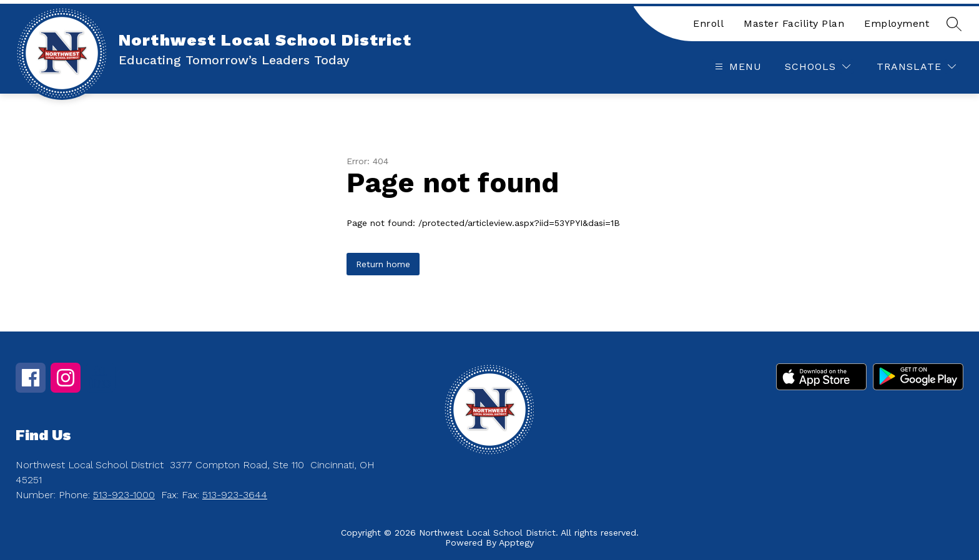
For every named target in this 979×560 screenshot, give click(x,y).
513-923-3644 (235, 495)
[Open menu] (737, 66)
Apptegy (516, 543)
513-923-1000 (124, 495)
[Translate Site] (916, 66)
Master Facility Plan (794, 23)
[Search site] (954, 24)
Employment (897, 23)
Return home (383, 264)
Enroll (708, 23)
